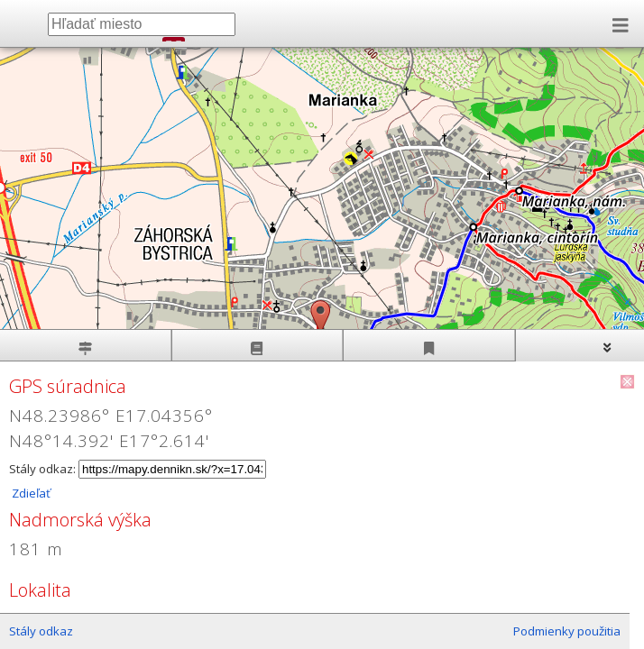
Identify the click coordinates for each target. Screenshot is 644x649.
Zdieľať (30, 493)
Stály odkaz (41, 631)
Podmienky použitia (567, 631)
